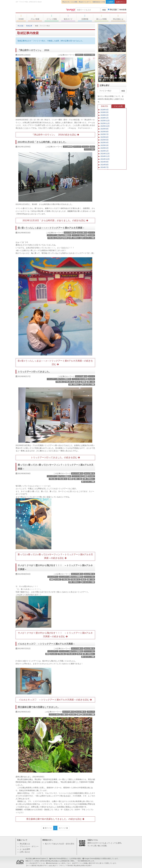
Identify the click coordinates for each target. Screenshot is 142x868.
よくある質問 (25, 849)
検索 (104, 10)
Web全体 (122, 10)
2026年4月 (104, 110)
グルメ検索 (35, 17)
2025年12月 (105, 121)
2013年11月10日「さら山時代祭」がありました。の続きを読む (55, 220)
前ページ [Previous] (47, 828)
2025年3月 (104, 145)
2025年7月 (104, 134)
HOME (21, 17)
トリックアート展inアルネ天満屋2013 (59, 235)
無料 (79, 714)
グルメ (92, 147)
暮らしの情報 (102, 17)
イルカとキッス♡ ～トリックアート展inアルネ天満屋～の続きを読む (55, 700)
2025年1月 (104, 151)
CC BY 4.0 (94, 863)
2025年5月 (104, 140)
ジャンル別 (118, 106)
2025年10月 (105, 126)
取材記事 (29, 26)
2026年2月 (104, 115)
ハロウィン (79, 55)
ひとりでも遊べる (70, 232)
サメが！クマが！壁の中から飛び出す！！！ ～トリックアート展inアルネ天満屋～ (55, 567)
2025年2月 (104, 148)
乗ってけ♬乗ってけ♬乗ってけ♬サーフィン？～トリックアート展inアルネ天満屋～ (56, 467)
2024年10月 (105, 159)
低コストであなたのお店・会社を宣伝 (60, 844)
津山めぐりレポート (85, 2)
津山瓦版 (33, 9)
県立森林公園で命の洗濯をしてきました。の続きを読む (55, 819)
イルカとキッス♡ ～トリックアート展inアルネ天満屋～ (46, 644)
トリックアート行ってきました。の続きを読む (55, 458)
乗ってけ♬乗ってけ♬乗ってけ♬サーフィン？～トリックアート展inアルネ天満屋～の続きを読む (55, 556)
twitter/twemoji (53, 863)
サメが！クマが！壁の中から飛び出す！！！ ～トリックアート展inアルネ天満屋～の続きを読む (55, 635)
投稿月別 (104, 106)
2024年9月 (104, 162)
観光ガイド (68, 17)
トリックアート (53, 577)
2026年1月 (104, 118)
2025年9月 (104, 129)
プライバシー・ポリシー (29, 846)
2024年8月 (104, 165)
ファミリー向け (89, 55)
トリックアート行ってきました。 (34, 372)
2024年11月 (105, 156)
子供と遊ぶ (52, 238)
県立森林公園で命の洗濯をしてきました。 (39, 707)
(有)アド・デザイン (59, 866)
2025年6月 (104, 137)
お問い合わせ (25, 852)
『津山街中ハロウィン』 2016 (33, 50)
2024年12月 (105, 154)
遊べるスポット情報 (88, 238)
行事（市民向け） (75, 238)
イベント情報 (52, 17)
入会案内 (110, 2)
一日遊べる (64, 714)
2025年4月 (104, 143)
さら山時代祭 (68, 147)
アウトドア (77, 147)
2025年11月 (105, 123)
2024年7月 (104, 167)
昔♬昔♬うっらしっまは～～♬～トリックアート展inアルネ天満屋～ (51, 228)
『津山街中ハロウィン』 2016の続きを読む (55, 135)
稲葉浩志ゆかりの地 (99, 2)
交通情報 (85, 17)
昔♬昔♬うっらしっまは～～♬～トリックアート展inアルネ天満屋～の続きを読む (55, 363)
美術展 (65, 238)
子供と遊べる (69, 382)
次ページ (63, 828)
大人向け (92, 235)
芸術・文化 (91, 382)
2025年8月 (104, 132)
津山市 (59, 238)
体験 (85, 235)
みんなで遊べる (82, 232)
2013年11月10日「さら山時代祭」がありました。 (43, 142)
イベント (85, 147)
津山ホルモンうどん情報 (70, 2)
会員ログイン (121, 2)
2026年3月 (104, 112)
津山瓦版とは (118, 17)
